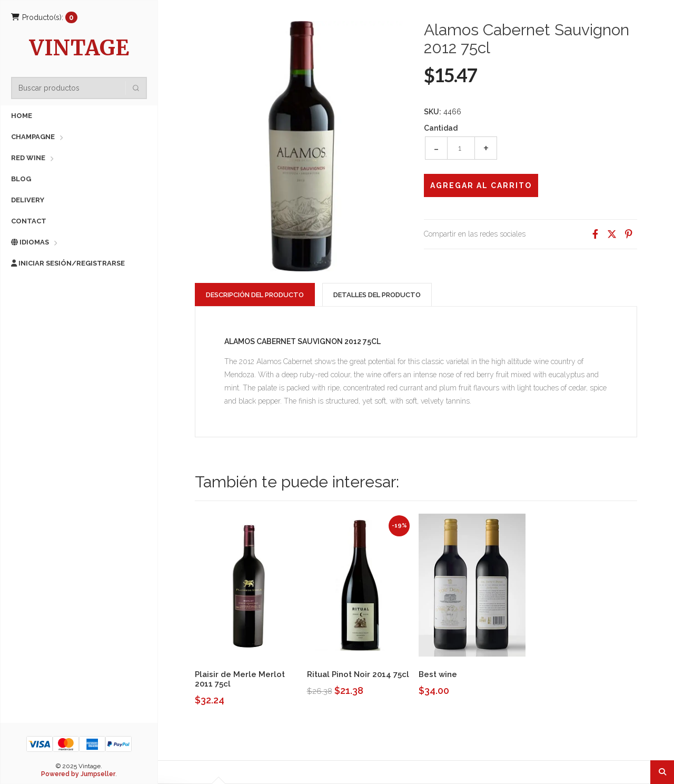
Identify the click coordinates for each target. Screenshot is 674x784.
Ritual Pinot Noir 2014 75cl (358, 674)
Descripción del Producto (255, 295)
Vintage (79, 49)
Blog (21, 179)
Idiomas (30, 242)
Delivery (28, 200)
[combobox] (82, 88)
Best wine (438, 674)
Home (22, 116)
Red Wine (28, 158)
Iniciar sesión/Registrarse (68, 263)
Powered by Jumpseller (78, 774)
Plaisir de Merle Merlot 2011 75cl (240, 679)
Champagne (33, 137)
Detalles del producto (377, 295)
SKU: (433, 112)
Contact (29, 221)
